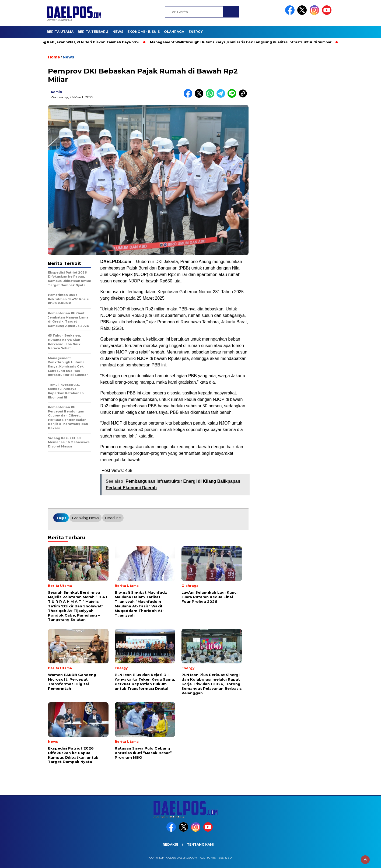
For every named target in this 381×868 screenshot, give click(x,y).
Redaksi (170, 844)
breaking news (85, 518)
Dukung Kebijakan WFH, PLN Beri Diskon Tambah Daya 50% (88, 42)
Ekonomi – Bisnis (144, 32)
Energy (196, 32)
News (118, 32)
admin (56, 92)
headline (113, 518)
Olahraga (174, 32)
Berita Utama (60, 32)
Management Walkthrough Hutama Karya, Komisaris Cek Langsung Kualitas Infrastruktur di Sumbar (243, 42)
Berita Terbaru (93, 32)
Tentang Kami (201, 844)
